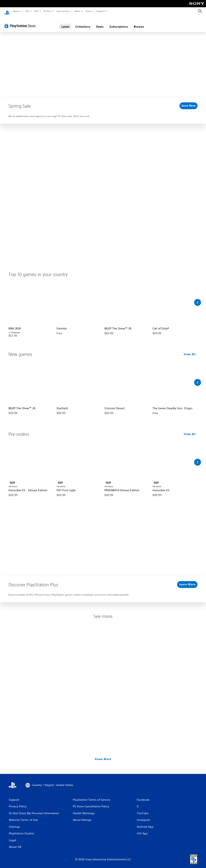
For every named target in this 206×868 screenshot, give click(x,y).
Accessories (63, 11)
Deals (100, 23)
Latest (65, 23)
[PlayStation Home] (7, 11)
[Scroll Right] (198, 299)
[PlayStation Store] (21, 22)
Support (100, 11)
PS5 (27, 11)
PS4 (36, 11)
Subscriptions (119, 23)
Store (88, 11)
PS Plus (47, 11)
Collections (83, 23)
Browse (139, 23)
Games (16, 11)
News (77, 11)
